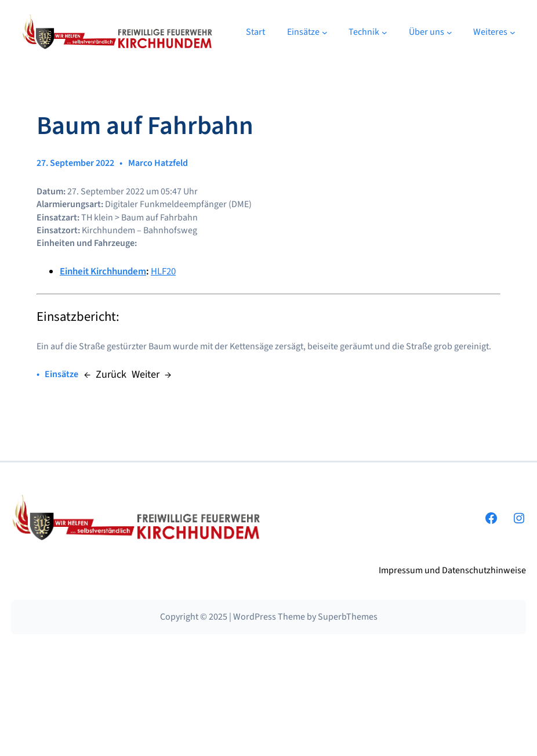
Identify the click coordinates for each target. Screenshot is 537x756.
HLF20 (163, 272)
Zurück (111, 374)
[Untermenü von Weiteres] (513, 32)
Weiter (146, 374)
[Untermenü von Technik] (384, 32)
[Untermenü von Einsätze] (325, 32)
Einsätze (61, 374)
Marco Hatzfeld (158, 163)
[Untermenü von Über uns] (449, 32)
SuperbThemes (348, 617)
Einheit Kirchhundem (103, 272)
